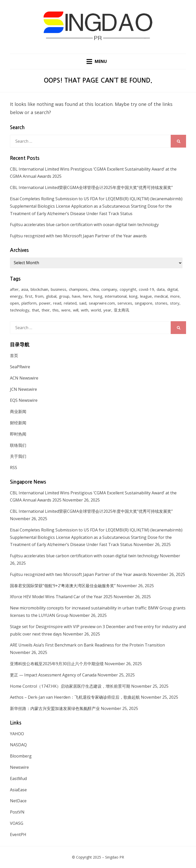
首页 (14, 355)
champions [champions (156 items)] (78, 290)
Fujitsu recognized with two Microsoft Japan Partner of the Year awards (78, 236)
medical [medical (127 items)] (161, 296)
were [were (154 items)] (66, 310)
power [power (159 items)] (45, 303)
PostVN (17, 812)
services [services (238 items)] (125, 303)
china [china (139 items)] (94, 290)
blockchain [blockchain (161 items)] (39, 290)
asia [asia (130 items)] (25, 290)
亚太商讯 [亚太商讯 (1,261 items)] (121, 310)
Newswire (19, 767)
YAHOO (17, 734)
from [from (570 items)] (39, 296)
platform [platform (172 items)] (29, 303)
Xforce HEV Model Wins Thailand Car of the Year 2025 (61, 597)
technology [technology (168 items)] (20, 310)
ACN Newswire (24, 378)
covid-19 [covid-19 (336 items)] (146, 290)
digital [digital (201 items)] (172, 290)
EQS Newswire (24, 400)
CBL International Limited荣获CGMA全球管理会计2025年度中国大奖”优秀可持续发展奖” (91, 187)
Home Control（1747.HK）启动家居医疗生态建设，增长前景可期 (70, 686)
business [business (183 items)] (59, 290)
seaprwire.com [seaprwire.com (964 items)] (102, 303)
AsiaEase (18, 790)
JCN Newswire (23, 389)
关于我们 (18, 456)
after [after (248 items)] (14, 290)
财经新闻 (18, 423)
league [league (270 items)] (146, 296)
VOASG (17, 823)
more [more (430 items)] (175, 296)
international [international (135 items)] (116, 296)
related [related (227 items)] (70, 303)
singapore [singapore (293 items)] (144, 303)
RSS (14, 468)
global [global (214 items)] (51, 296)
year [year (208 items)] (107, 310)
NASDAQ (18, 745)
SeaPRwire (20, 367)
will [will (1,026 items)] (76, 310)
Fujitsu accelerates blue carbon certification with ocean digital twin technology (84, 225)
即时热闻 (18, 434)
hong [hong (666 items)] (98, 296)
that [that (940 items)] (35, 310)
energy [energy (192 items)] (16, 296)
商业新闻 (18, 411)
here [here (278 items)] (87, 296)
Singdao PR (115, 857)
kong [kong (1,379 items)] (133, 296)
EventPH (18, 834)
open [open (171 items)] (14, 303)
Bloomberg (21, 756)
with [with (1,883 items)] (85, 310)
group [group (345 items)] (64, 296)
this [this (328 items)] (56, 310)
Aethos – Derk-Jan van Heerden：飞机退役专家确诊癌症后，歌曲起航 (75, 697)
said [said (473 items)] (83, 303)
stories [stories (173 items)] (161, 303)
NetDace (18, 801)
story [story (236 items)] (175, 303)
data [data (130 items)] (161, 290)
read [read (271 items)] (57, 303)
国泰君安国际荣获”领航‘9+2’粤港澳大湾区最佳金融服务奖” (63, 586)
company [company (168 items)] (109, 290)
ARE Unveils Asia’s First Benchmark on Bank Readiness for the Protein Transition (87, 645)
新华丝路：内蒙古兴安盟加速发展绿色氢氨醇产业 (55, 708)
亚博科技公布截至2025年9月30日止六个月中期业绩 (57, 664)
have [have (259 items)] (76, 296)
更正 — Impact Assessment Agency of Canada (53, 675)
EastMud (18, 778)
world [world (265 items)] (96, 310)
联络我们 (18, 445)
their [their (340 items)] (46, 310)
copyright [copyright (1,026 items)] (128, 290)
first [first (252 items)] (29, 296)
